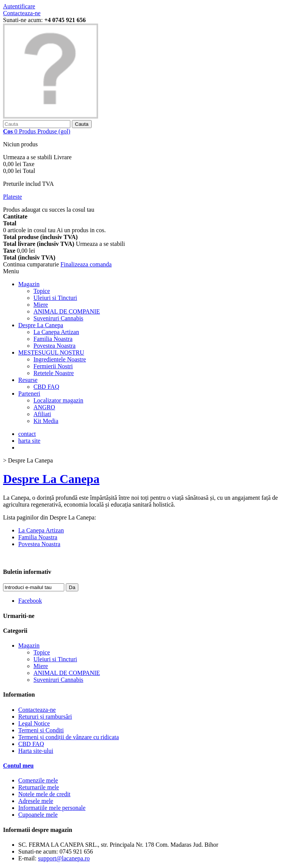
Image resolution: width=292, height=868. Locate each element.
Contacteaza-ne (22, 13)
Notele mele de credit (44, 794)
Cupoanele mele (38, 815)
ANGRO (44, 407)
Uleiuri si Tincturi (55, 298)
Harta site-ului (36, 751)
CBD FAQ (46, 387)
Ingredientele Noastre (60, 359)
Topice (42, 291)
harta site (29, 441)
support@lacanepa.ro (64, 858)
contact (27, 434)
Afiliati (42, 414)
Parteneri (29, 394)
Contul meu (18, 766)
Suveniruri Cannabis (58, 318)
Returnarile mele (39, 787)
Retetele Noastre (54, 373)
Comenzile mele (38, 780)
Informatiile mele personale (52, 808)
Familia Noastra (53, 339)
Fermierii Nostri (53, 366)
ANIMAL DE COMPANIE (67, 311)
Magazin (29, 284)
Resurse (28, 380)
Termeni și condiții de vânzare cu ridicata (69, 737)
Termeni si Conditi (41, 730)
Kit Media (46, 421)
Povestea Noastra (55, 346)
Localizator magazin (58, 400)
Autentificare (19, 6)
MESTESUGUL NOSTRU (51, 352)
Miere (41, 305)
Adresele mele (36, 801)
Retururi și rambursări (45, 717)
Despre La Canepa (41, 325)
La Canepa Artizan (56, 332)
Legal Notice (34, 723)
